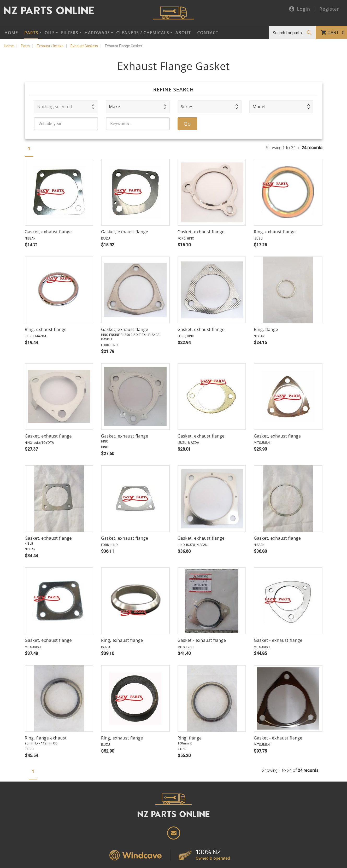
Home (11, 33)
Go (187, 124)
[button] (66, 107)
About (183, 33)
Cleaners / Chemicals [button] (143, 33)
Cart (336, 33)
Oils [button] (50, 33)
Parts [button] (31, 33)
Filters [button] (70, 33)
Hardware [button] (97, 33)
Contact (208, 33)
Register (329, 9)
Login (300, 9)
